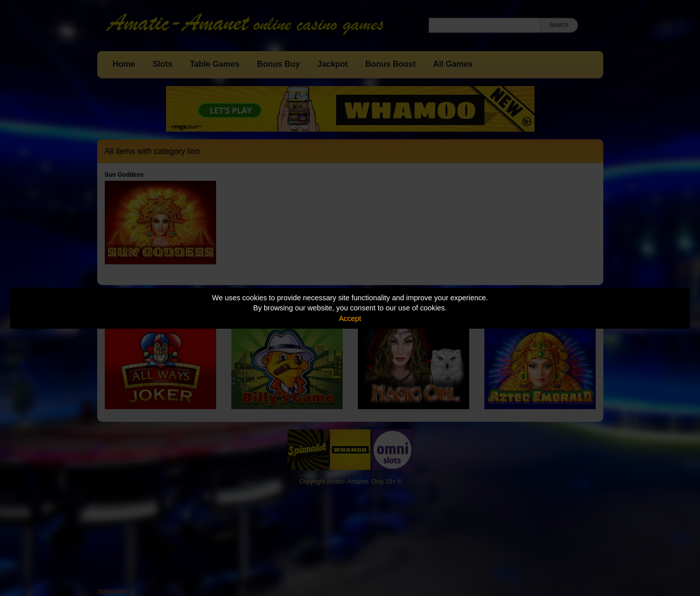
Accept (350, 319)
